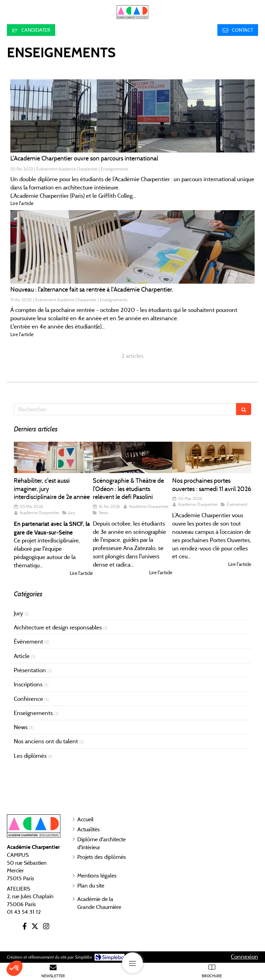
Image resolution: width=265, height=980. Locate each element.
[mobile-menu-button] (132, 963)
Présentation (30, 670)
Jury (18, 613)
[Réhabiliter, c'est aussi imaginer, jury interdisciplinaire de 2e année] (53, 458)
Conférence (28, 699)
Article (22, 656)
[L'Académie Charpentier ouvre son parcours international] (132, 116)
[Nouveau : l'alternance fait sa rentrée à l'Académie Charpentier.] (132, 247)
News (21, 727)
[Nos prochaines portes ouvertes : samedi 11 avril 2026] (212, 458)
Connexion (244, 957)
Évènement (28, 641)
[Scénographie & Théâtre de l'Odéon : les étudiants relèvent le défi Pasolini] (132, 458)
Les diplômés (30, 756)
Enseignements (33, 713)
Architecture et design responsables (58, 627)
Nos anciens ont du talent (46, 741)
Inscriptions (28, 684)
